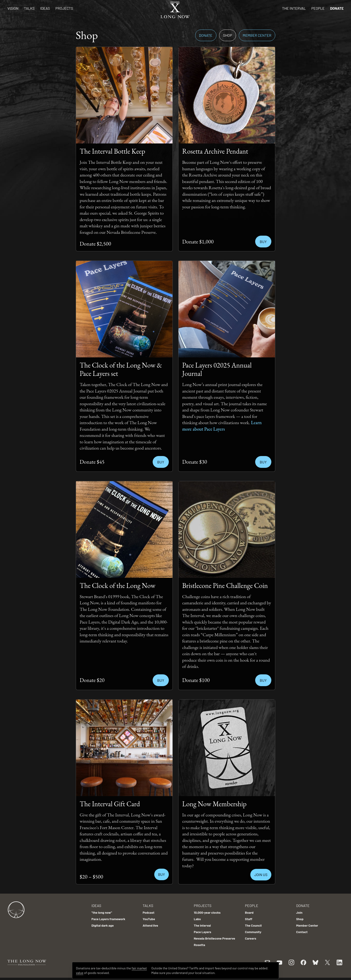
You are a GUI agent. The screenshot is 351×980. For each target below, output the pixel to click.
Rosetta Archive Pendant (215, 151)
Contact (302, 932)
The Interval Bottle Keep (112, 151)
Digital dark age (103, 925)
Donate (337, 8)
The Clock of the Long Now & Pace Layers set (121, 369)
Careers (251, 938)
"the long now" (102, 912)
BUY (162, 874)
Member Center (257, 35)
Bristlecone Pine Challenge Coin (225, 586)
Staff (249, 919)
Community (253, 932)
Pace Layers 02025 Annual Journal (217, 369)
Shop (228, 35)
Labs (197, 919)
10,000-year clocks (207, 912)
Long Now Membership (214, 804)
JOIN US (261, 875)
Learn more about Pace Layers (222, 426)
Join (299, 912)
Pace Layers (202, 932)
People (318, 8)
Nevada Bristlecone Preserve (214, 938)
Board (249, 912)
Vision (13, 8)
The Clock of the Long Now (118, 586)
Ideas (45, 8)
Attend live (150, 925)
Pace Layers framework (108, 919)
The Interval (294, 8)
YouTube (149, 919)
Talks (29, 8)
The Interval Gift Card (110, 804)
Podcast (149, 912)
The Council (253, 925)
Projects (64, 8)
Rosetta (199, 945)
